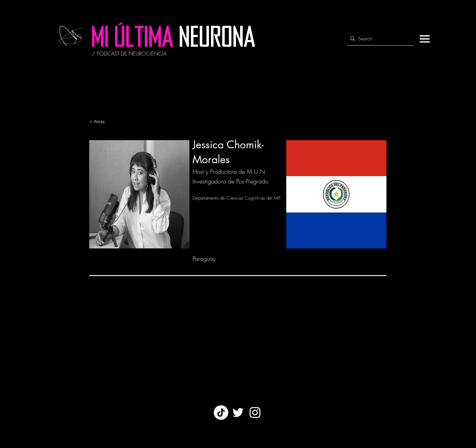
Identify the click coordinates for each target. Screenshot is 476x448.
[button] (425, 39)
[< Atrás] (109, 122)
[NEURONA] (217, 39)
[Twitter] (238, 413)
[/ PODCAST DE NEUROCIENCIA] (129, 54)
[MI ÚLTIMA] (132, 39)
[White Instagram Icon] (255, 413)
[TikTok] (221, 413)
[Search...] (380, 39)
